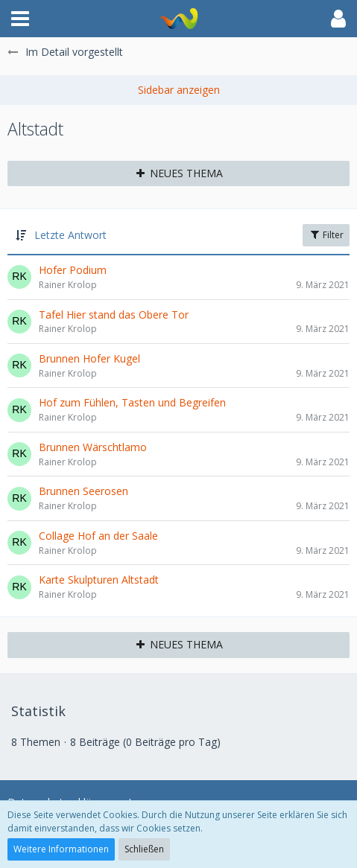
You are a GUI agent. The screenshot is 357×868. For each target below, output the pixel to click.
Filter (326, 235)
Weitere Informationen (61, 849)
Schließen (144, 849)
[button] (20, 19)
